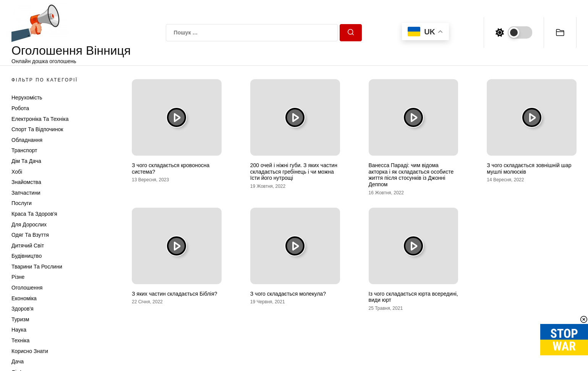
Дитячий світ (28, 246)
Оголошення (27, 288)
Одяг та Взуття (30, 235)
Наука (19, 330)
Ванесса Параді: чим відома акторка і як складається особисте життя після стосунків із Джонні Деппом (411, 175)
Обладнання (27, 140)
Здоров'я (23, 309)
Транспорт (24, 150)
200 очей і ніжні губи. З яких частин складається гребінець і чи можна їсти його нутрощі (294, 172)
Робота (20, 108)
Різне (18, 277)
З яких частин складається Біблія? (175, 294)
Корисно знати (30, 351)
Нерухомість (27, 98)
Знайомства (26, 182)
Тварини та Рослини (37, 267)
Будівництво (27, 256)
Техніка (20, 340)
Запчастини (26, 193)
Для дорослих (29, 225)
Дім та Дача (26, 161)
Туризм (20, 319)
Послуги (22, 203)
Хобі (17, 172)
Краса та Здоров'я (34, 214)
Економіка (24, 298)
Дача (18, 361)
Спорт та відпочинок (37, 129)
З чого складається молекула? (288, 294)
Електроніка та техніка (40, 119)
